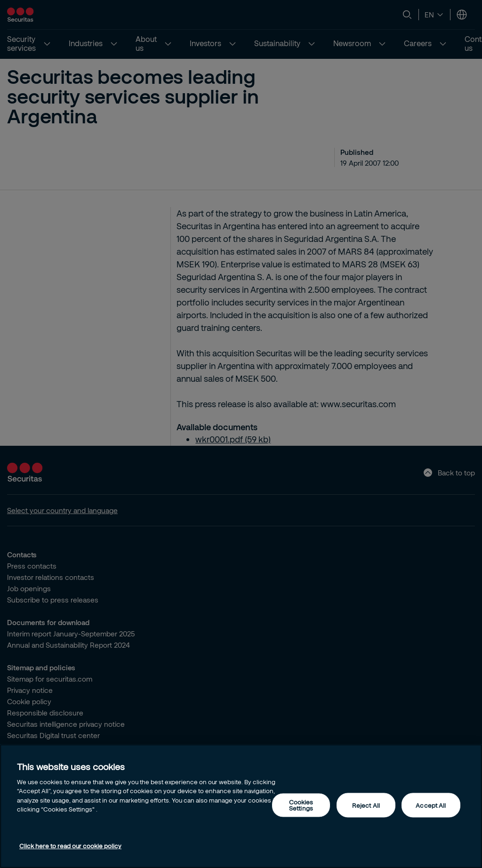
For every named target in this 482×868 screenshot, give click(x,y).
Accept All (431, 805)
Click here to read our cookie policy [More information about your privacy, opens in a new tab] (70, 846)
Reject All (366, 805)
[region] (241, 806)
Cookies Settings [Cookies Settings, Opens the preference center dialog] (301, 805)
